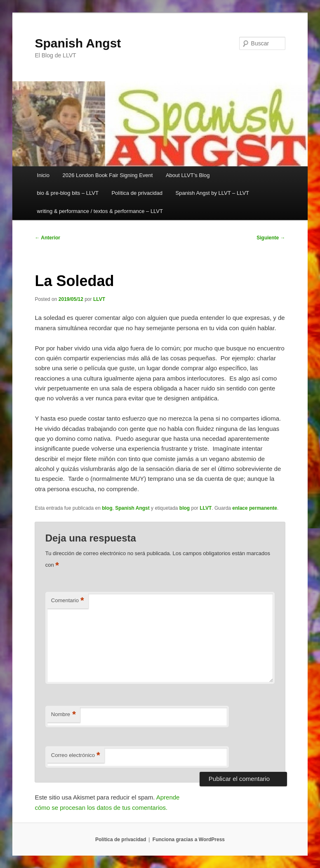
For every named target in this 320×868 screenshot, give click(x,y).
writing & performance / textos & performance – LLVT (100, 211)
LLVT (99, 299)
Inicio (43, 175)
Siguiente (271, 238)
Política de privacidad (137, 193)
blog (107, 508)
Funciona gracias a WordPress (189, 840)
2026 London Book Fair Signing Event (107, 175)
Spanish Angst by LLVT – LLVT (213, 193)
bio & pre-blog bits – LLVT (68, 193)
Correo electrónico (76, 756)
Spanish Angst (78, 43)
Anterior (47, 238)
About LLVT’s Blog (188, 175)
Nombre (64, 715)
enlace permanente (255, 508)
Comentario (68, 601)
